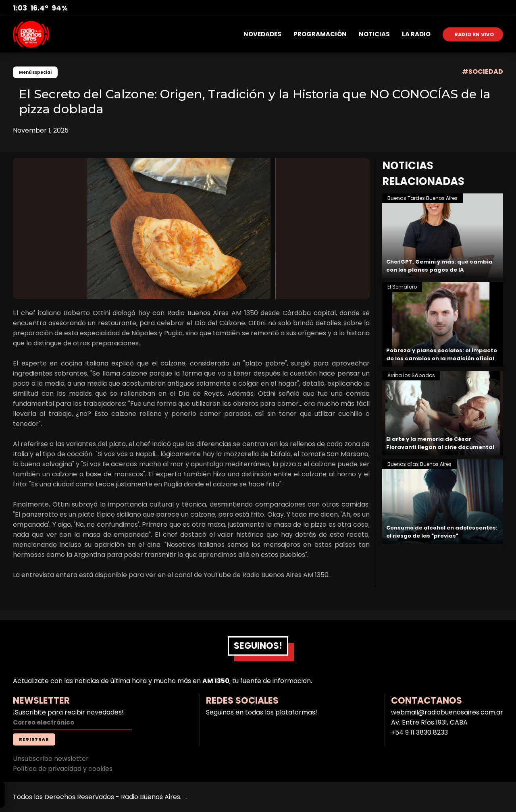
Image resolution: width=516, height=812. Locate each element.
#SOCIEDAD (483, 72)
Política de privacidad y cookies (63, 769)
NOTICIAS (374, 34)
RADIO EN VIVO (474, 34)
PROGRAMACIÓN (320, 34)
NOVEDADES (262, 34)
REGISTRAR (34, 739)
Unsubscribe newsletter (51, 759)
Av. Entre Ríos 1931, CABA (429, 722)
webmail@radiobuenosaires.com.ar (447, 712)
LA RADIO (416, 34)
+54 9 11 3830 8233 (419, 732)
